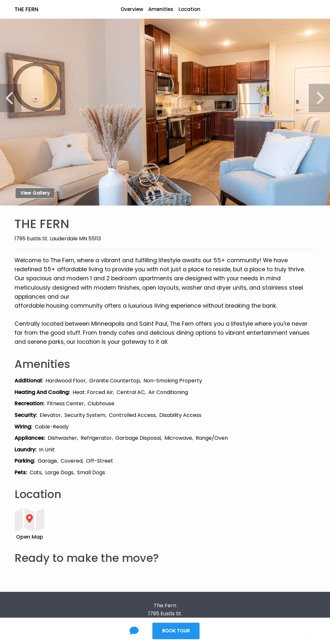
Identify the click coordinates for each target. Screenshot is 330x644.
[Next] (319, 98)
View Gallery (35, 193)
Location (189, 9)
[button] (139, 524)
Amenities (161, 9)
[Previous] (11, 98)
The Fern (26, 9)
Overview (132, 9)
